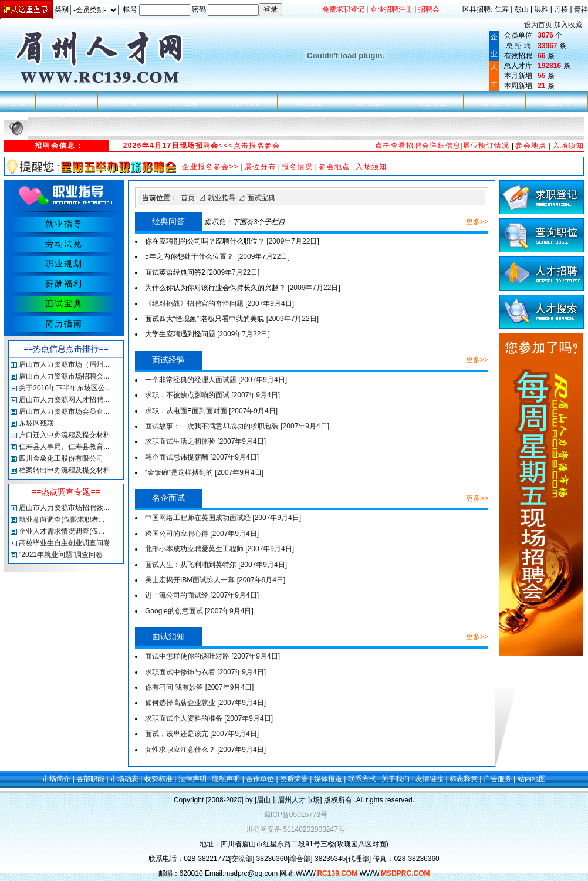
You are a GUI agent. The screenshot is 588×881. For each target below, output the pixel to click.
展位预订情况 (486, 146)
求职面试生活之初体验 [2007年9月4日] (205, 441)
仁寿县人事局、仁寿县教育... (64, 447)
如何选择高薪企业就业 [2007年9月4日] (205, 703)
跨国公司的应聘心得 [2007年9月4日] (202, 534)
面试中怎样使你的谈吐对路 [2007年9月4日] (212, 656)
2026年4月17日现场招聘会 (171, 146)
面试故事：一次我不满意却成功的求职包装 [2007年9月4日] (237, 426)
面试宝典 (261, 198)
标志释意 (464, 779)
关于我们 (396, 779)
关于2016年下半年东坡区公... (65, 388)
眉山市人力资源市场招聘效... (64, 508)
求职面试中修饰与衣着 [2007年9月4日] (205, 672)
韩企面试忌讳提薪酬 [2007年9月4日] (202, 457)
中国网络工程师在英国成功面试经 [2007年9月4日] (223, 518)
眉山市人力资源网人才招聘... (64, 400)
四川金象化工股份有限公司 (61, 458)
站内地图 (532, 779)
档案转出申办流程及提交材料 (65, 470)
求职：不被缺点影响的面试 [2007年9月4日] (212, 395)
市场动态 (124, 779)
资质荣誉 (294, 779)
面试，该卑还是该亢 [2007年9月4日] (202, 734)
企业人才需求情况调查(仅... (62, 531)
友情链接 (430, 779)
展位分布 (260, 167)
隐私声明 (226, 779)
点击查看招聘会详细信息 (418, 146)
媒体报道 (328, 779)
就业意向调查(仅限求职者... (62, 519)
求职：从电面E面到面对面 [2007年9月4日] (211, 411)
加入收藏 (568, 25)
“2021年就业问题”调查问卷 (61, 555)
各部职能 (90, 779)
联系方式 (362, 779)
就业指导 (222, 198)
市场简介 (56, 779)
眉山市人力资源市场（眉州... (64, 364)
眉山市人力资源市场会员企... (64, 411)
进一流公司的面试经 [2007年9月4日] (202, 595)
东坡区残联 (36, 423)
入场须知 (568, 146)
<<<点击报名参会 (250, 146)
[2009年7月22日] (232, 241)
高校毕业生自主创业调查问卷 (65, 543)
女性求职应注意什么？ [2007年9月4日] (205, 750)
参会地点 (531, 146)
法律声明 (192, 779)
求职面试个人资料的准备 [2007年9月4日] (209, 718)
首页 (188, 198)
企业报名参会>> (210, 167)
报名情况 (297, 167)
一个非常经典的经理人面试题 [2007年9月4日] (216, 380)
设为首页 (538, 25)
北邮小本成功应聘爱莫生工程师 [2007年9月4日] (219, 549)
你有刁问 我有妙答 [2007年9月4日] (199, 687)
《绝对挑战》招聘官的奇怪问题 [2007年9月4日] (219, 303)
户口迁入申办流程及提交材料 (65, 435)
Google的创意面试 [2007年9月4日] (199, 611)
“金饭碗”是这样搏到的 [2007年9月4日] (204, 472)
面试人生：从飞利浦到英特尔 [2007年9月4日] (216, 565)
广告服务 (498, 779)
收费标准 (158, 779)
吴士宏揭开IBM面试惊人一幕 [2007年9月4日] (215, 580)
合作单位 (260, 779)
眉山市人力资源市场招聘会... (64, 376)
